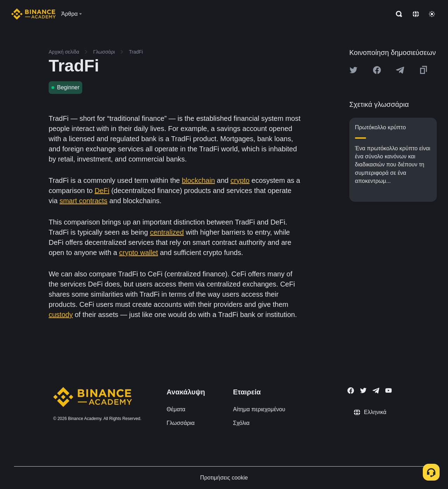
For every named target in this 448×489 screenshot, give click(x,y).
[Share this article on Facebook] (377, 70)
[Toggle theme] (432, 14)
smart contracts (83, 201)
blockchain (199, 180)
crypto (240, 180)
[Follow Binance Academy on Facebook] (351, 391)
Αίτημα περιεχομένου (259, 409)
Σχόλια (241, 423)
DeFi (102, 191)
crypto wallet (138, 253)
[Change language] (416, 14)
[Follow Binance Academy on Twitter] (363, 391)
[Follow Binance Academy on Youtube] (388, 390)
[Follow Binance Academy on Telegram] (376, 391)
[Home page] (33, 14)
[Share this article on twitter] (353, 70)
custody (61, 315)
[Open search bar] (397, 14)
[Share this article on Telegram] (400, 70)
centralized (167, 232)
